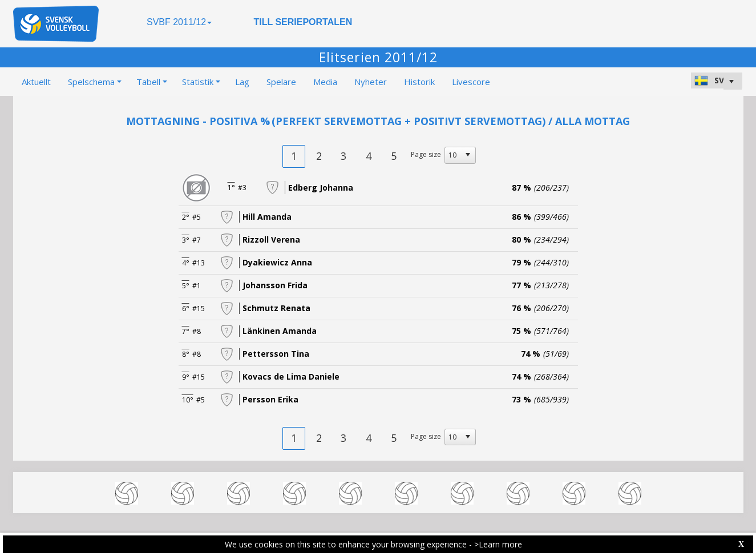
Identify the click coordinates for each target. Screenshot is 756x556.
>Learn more (498, 544)
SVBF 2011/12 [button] (179, 22)
